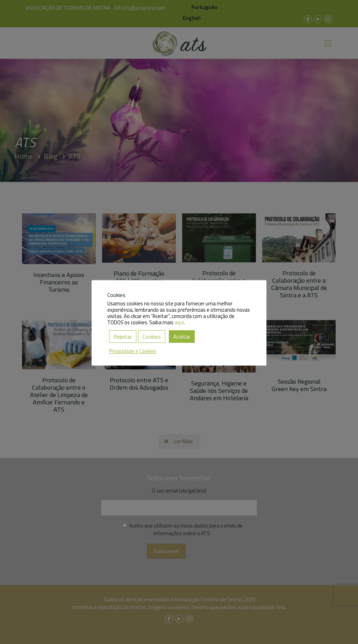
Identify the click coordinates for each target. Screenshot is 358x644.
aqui (179, 322)
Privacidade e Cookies (133, 351)
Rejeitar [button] (123, 337)
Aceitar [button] (182, 337)
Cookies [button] (152, 337)
